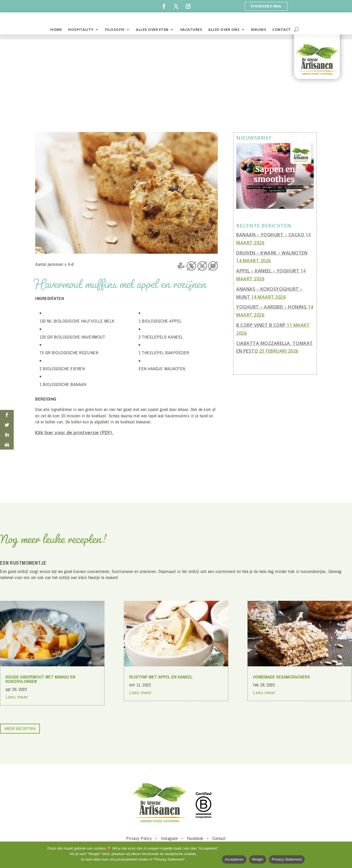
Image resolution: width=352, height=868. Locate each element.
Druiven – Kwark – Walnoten (272, 253)
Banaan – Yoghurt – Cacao (270, 235)
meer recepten (20, 728)
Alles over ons (224, 29)
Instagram (170, 838)
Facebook (195, 838)
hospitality (81, 29)
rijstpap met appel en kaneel (161, 677)
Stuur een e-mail (266, 6)
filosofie (115, 29)
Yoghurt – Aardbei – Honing (271, 307)
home (56, 29)
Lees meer (17, 697)
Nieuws (259, 29)
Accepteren (234, 859)
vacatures (191, 29)
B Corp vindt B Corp (261, 325)
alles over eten (152, 29)
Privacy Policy (139, 838)
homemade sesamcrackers (281, 677)
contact (282, 29)
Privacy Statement (287, 859)
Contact (219, 838)
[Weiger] (345, 855)
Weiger (258, 859)
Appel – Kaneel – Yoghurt (268, 271)
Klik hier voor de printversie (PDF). (74, 432)
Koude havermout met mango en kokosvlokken (40, 679)
